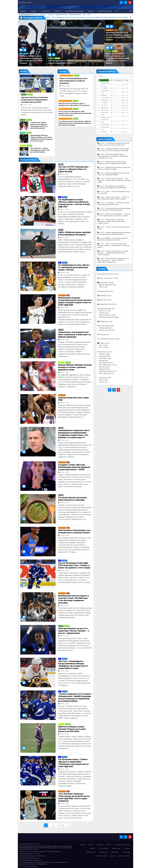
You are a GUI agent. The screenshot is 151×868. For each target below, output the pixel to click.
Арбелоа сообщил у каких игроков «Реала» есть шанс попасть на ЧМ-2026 (72, 729)
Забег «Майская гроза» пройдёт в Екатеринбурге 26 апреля (75, 233)
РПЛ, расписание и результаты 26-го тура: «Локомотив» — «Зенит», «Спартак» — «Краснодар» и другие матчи (113, 260)
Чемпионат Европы (106, 371)
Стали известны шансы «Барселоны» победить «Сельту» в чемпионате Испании (114, 144)
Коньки (102, 313)
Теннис (58, 11)
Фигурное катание (75, 15)
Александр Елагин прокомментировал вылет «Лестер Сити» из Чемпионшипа (114, 209)
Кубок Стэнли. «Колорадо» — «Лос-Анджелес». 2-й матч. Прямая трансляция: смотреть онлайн (114, 180)
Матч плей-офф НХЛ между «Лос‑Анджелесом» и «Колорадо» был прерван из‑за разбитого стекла (113, 156)
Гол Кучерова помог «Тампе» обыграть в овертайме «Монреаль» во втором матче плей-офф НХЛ (73, 763)
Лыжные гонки (104, 315)
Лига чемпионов (105, 365)
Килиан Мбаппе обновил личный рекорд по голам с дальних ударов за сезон (75, 367)
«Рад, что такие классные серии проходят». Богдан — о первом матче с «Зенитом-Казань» (113, 245)
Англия (61, 626)
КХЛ (84, 15)
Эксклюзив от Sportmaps (75, 11)
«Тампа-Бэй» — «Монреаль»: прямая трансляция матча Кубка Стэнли (113, 204)
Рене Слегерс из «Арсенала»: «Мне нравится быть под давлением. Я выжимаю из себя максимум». (75, 113)
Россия (51, 58)
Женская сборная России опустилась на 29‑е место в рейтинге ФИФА (114, 174)
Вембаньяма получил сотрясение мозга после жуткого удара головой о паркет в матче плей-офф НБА (75, 301)
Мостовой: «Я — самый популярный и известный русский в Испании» (40, 150)
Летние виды (104, 326)
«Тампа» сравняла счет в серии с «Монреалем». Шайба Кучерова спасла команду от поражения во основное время (75, 697)
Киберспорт (104, 321)
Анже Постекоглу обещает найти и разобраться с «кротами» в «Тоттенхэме (74, 104)
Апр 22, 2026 (27, 105)
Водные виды (105, 291)
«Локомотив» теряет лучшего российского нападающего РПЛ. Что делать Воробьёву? (39, 125)
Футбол (23, 11)
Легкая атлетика (105, 330)
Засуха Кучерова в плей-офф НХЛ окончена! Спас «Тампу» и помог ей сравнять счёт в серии (74, 565)
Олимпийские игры (61, 15)
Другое (61, 164)
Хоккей (34, 11)
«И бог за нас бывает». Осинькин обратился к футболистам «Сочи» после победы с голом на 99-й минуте (118, 58)
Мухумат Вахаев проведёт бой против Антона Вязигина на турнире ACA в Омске (114, 233)
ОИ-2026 (51, 15)
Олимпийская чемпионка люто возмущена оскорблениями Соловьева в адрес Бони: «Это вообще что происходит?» (74, 434)
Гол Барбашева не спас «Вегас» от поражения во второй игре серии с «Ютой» (74, 267)
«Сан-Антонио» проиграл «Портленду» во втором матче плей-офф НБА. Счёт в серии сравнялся (74, 797)
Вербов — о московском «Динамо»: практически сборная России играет (113, 239)
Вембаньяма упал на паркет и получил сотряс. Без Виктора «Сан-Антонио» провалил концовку (73, 599)
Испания (23, 146)
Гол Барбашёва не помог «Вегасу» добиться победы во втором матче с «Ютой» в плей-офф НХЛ (74, 203)
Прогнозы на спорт (105, 11)
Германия (103, 356)
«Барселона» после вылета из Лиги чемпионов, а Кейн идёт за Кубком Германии (74, 334)
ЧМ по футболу (105, 373)
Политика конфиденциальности (29, 866)
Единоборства (105, 304)
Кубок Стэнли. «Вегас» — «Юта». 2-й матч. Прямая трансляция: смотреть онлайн (113, 198)
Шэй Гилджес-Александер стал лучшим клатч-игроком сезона (74, 531)
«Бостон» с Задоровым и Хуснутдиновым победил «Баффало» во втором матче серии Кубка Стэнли (73, 665)
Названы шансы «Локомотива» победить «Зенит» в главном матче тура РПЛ (112, 163)
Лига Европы (104, 363)
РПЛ (36, 15)
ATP (100, 345)
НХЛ (60, 197)
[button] (131, 11)
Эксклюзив (43, 15)
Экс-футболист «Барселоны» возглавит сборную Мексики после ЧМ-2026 (112, 187)
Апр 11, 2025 (66, 86)
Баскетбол (46, 11)
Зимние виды (104, 309)
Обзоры (91, 11)
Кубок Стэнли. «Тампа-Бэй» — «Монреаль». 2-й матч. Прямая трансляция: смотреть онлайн (111, 221)
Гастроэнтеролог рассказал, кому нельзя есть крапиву (73, 498)
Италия (22, 133)
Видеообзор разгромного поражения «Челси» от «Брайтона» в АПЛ (114, 168)
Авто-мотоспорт (106, 278)
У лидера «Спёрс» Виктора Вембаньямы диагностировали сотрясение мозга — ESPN (74, 467)
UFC (89, 15)
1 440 (61, 825)
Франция (102, 369)
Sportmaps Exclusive (66, 76)
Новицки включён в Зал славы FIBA (73, 399)
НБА (116, 30)
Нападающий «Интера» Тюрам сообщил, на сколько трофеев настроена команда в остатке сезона (41, 138)
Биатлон (102, 311)
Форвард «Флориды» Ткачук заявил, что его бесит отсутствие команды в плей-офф (113, 150)
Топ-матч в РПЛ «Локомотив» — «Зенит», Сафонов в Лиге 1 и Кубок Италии (74, 169)
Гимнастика (103, 328)
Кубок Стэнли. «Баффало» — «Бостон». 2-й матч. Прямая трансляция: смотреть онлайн (114, 215)
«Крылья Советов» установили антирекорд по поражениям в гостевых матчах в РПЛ (34, 100)
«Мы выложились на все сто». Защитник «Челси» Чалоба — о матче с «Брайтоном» (74, 631)
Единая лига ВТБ (105, 285)
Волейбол (103, 296)
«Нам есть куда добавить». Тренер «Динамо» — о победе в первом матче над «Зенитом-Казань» (113, 253)
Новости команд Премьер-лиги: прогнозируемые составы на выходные (73, 81)
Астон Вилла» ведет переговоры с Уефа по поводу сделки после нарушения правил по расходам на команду (75, 123)
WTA (101, 347)
